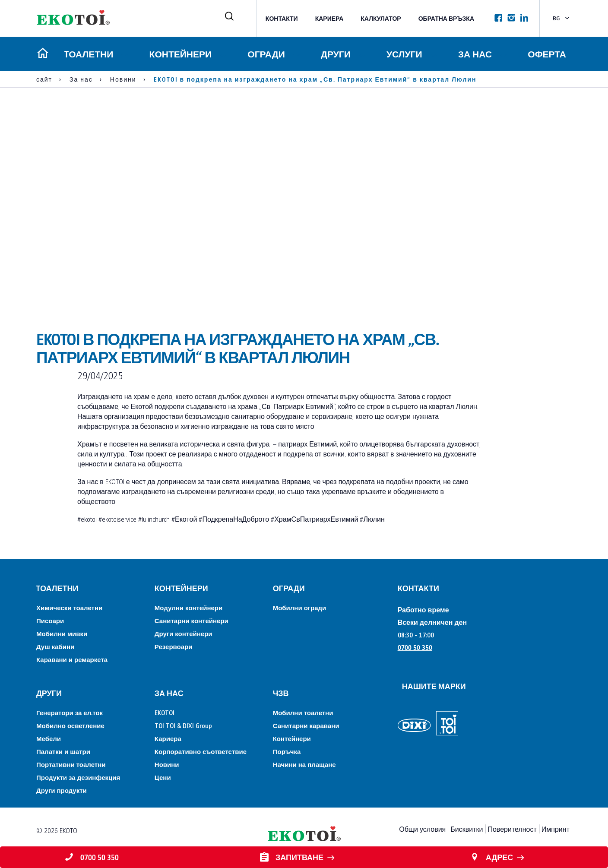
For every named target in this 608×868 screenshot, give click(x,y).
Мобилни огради (300, 607)
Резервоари (174, 646)
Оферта (547, 54)
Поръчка (287, 751)
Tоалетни (87, 54)
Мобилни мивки (62, 633)
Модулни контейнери (188, 607)
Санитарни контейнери (192, 620)
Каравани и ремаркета (72, 659)
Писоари (50, 620)
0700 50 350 (415, 647)
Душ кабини (55, 646)
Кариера (329, 18)
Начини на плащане (304, 764)
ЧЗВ (281, 693)
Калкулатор (381, 18)
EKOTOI (165, 712)
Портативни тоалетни (71, 764)
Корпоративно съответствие (201, 751)
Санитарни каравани (306, 725)
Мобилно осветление (70, 725)
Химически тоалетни (69, 607)
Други (335, 54)
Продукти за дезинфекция (78, 777)
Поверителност (512, 829)
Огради (265, 54)
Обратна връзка (446, 18)
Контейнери (179, 54)
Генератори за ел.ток (70, 712)
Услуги (404, 54)
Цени (163, 777)
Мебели (49, 738)
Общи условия (422, 829)
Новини (167, 764)
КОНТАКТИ (282, 18)
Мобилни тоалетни (303, 712)
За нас (475, 54)
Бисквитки (467, 829)
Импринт (556, 829)
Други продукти (62, 790)
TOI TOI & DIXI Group (183, 725)
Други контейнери (184, 633)
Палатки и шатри (63, 751)
